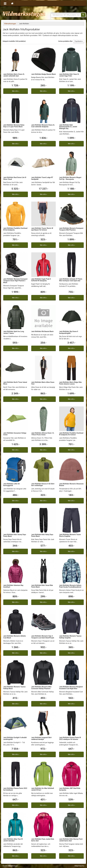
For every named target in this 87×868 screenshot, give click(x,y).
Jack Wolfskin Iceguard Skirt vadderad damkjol (41, 738)
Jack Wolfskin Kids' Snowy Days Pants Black (15, 535)
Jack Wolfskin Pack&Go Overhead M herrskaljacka (15, 229)
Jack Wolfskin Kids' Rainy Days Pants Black (42, 535)
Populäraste (79, 41)
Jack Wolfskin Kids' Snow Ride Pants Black (42, 586)
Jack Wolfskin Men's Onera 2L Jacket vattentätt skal (14, 75)
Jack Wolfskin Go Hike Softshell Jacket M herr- (43, 789)
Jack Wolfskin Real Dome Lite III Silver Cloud (15, 178)
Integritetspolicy (79, 866)
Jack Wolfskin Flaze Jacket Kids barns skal (43, 840)
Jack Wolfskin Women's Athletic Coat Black (15, 637)
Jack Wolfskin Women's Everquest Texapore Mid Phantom (71, 229)
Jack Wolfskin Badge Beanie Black (43, 74)
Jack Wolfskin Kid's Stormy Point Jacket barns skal (71, 840)
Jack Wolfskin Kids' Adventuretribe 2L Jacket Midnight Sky (68, 127)
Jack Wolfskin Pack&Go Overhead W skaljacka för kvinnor (71, 434)
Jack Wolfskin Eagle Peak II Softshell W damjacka (41, 280)
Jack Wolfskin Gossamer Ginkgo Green (15, 434)
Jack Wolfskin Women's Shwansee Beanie (71, 485)
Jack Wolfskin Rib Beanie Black (42, 331)
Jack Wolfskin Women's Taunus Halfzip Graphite (70, 637)
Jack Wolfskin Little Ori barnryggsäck (11, 485)
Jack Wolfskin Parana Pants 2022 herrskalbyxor (15, 789)
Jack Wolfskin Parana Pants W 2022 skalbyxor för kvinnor (70, 738)
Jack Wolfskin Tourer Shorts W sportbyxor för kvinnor (42, 229)
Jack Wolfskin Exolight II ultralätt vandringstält (15, 738)
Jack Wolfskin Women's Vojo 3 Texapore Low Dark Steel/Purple (43, 637)
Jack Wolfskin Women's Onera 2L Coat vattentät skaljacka (43, 126)
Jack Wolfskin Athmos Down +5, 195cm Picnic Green (43, 434)
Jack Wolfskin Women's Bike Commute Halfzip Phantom (41, 688)
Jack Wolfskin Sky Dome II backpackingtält (69, 332)
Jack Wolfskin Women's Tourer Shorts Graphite (70, 535)
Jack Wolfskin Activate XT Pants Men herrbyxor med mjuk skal (71, 280)
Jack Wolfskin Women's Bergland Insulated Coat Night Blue (71, 688)
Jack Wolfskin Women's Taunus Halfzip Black (14, 688)
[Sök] (83, 15)
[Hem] (12, 3)
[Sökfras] (66, 15)
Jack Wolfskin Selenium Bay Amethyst (13, 586)
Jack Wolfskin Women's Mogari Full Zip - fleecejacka (70, 178)
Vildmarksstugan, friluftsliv (24, 13)
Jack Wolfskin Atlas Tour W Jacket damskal (13, 840)
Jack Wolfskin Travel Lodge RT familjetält (42, 178)
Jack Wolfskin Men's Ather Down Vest (43, 383)
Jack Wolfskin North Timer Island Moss (15, 383)
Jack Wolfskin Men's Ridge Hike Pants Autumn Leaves (70, 383)
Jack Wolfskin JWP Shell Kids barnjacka (70, 789)
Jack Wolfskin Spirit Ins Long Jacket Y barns (14, 332)
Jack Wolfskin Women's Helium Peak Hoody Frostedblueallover (70, 586)
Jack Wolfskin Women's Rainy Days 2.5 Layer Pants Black (14, 126)
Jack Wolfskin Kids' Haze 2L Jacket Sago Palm (69, 75)
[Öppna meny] (5, 3)
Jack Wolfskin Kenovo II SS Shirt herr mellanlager (43, 485)
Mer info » (16, 91)
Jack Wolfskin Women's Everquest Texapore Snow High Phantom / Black (15, 281)
